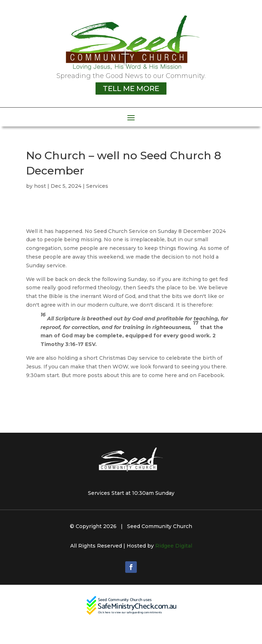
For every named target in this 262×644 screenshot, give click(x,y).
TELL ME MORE (131, 88)
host (40, 186)
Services (97, 186)
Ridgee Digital (174, 546)
